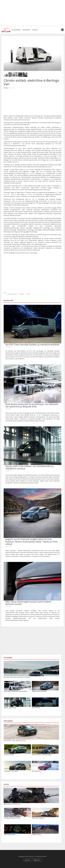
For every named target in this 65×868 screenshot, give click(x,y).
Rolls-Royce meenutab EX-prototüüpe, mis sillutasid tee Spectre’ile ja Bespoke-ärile (32, 405)
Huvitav (35, 30)
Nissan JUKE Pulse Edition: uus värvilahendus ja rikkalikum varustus (29, 467)
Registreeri (37, 860)
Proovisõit (26, 30)
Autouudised (16, 30)
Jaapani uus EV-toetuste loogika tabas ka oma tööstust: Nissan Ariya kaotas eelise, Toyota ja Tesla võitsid (31, 542)
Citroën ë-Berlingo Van (12, 294)
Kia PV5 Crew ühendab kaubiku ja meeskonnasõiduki (32, 344)
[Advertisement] (32, 13)
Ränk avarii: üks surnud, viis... (12, 804)
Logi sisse (27, 860)
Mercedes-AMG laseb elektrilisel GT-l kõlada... (17, 677)
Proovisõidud (8, 721)
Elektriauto (22, 294)
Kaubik (28, 294)
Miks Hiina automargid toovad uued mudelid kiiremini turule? (28, 603)
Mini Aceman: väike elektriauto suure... (15, 741)
